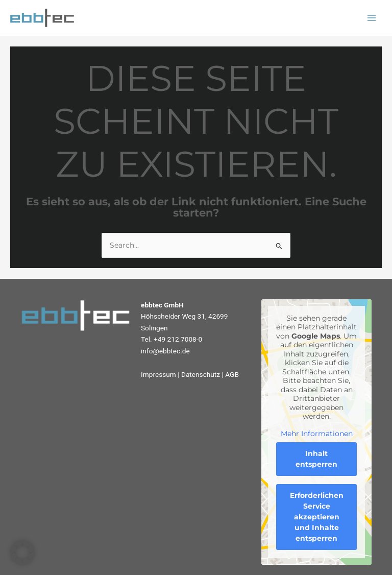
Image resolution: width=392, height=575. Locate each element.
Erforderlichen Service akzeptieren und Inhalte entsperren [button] (317, 517)
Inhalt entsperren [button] (316, 459)
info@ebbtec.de (165, 351)
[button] (22, 553)
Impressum (158, 374)
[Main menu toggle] (372, 18)
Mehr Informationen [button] (317, 434)
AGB (232, 374)
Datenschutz (201, 374)
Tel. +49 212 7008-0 (171, 339)
